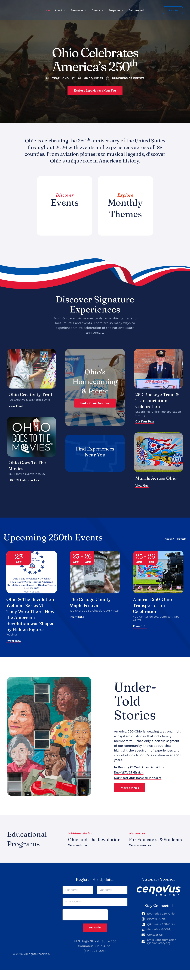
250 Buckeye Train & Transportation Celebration (157, 401)
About (60, 10)
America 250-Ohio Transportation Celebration (154, 606)
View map (142, 486)
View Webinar (78, 856)
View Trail (16, 407)
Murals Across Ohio (157, 479)
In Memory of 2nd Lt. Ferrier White (139, 774)
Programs (116, 10)
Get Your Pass (145, 422)
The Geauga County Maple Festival (92, 603)
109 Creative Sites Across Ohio (29, 401)
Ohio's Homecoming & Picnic (95, 382)
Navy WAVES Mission (129, 779)
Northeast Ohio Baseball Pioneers (138, 784)
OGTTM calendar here (25, 481)
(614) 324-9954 (95, 961)
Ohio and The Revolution (83, 848)
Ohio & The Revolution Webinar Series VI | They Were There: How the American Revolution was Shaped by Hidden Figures (32, 618)
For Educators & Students (147, 848)
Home (46, 10)
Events (98, 10)
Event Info (14, 648)
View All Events (176, 540)
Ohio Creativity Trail (32, 395)
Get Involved (138, 10)
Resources (79, 10)
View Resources (140, 856)
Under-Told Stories (135, 707)
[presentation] (85, 925)
